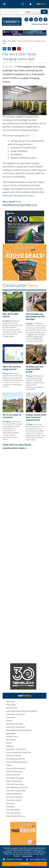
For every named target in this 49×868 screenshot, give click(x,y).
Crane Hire (11, 717)
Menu (4, 4)
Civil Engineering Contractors (19, 730)
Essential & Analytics (13, 859)
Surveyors (10, 803)
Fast (41, 4)
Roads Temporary (14, 781)
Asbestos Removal (14, 771)
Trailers (9, 765)
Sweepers (10, 806)
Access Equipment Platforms (18, 752)
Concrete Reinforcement (17, 762)
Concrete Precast (13, 813)
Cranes (9, 721)
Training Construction (16, 714)
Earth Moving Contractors (17, 787)
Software (10, 746)
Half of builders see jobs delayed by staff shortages (35, 317)
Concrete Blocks (13, 775)
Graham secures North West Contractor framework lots (36, 417)
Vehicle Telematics (14, 794)
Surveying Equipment (15, 759)
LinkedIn (36, 19)
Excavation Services (15, 724)
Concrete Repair (13, 810)
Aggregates (11, 733)
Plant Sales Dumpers (15, 778)
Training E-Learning (15, 784)
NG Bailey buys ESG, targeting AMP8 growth (35, 369)
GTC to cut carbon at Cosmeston (12, 416)
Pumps (9, 743)
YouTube (41, 19)
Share (5, 49)
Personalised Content (36, 859)
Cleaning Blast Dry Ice (16, 816)
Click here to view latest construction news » (17, 446)
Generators (11, 740)
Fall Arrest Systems (14, 797)
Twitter (31, 19)
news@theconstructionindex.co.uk (20, 205)
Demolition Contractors (16, 749)
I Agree (24, 864)
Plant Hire (10, 701)
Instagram (26, 19)
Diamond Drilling (13, 756)
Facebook (45, 19)
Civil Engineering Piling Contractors (21, 711)
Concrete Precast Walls (16, 791)
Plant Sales (11, 705)
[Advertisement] (24, 556)
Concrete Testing (13, 800)
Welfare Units (12, 736)
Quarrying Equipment (16, 768)
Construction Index (12, 22)
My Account (30, 4)
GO (44, 12)
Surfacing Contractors (16, 727)
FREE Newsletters (23, 4)
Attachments (12, 708)
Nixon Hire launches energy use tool (12, 368)
